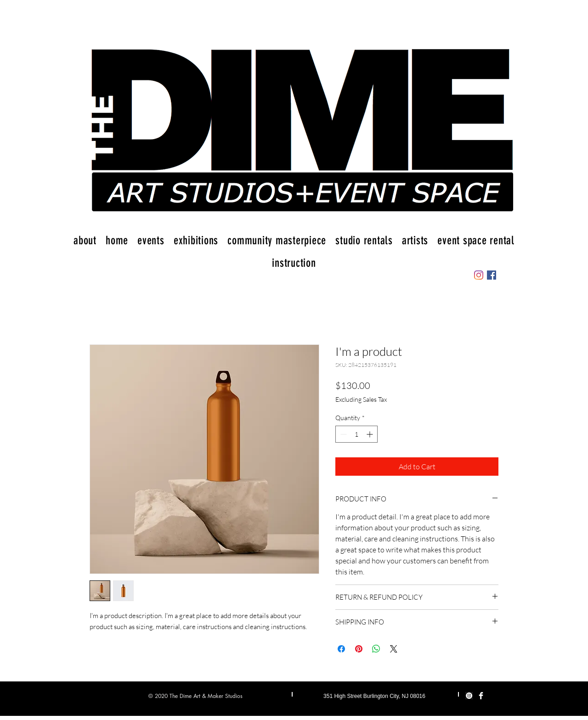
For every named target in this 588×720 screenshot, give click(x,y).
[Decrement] (342, 434)
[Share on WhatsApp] (376, 649)
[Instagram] (479, 275)
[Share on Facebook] (341, 649)
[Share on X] (394, 649)
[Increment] (370, 434)
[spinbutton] (356, 434)
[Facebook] (492, 275)
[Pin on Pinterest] (359, 649)
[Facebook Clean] (481, 696)
